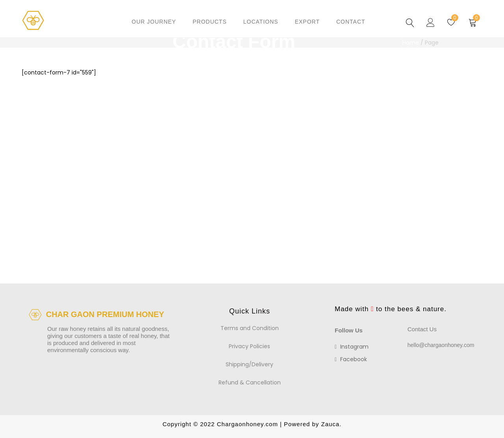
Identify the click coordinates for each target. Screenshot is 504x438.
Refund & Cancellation (250, 382)
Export (307, 22)
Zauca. (330, 424)
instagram (352, 347)
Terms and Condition (250, 328)
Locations (261, 22)
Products (210, 22)
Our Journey (154, 22)
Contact (351, 22)
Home (411, 43)
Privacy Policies (249, 346)
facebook (351, 359)
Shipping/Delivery (249, 364)
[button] (473, 22)
